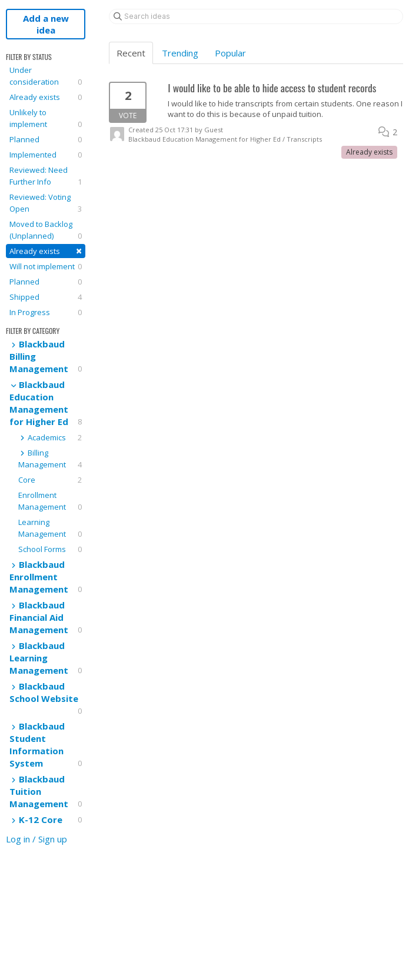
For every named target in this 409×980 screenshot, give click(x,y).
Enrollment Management (50, 501)
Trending (180, 53)
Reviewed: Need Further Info (46, 176)
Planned (46, 139)
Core (50, 480)
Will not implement (46, 266)
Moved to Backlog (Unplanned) (46, 230)
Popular (230, 53)
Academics (50, 437)
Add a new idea (46, 24)
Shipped (46, 297)
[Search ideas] (256, 16)
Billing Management (50, 459)
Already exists (46, 97)
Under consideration (46, 76)
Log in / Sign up (36, 839)
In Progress (46, 312)
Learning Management (50, 528)
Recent (131, 53)
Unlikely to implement (46, 118)
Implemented (46, 155)
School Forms (50, 549)
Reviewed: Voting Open (46, 203)
